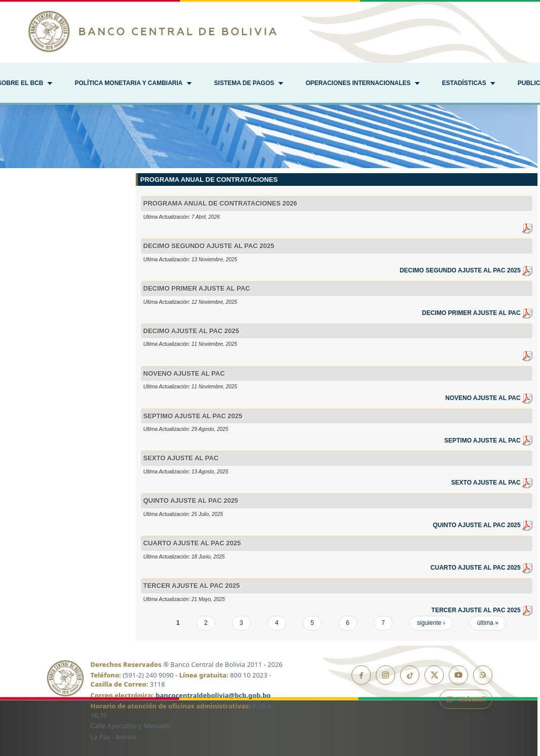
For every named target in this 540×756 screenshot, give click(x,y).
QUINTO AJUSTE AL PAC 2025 (483, 525)
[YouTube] (458, 675)
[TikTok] (410, 675)
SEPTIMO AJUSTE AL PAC (488, 441)
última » (488, 623)
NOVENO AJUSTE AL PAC (489, 398)
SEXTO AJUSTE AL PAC (492, 483)
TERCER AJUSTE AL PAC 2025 (482, 610)
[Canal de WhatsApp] (483, 675)
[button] (133, 84)
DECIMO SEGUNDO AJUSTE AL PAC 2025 (466, 270)
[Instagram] (385, 675)
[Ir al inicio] (270, 31)
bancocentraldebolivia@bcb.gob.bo (213, 695)
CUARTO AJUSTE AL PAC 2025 (481, 568)
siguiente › (431, 623)
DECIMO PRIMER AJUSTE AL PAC (477, 313)
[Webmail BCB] (466, 699)
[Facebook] (361, 675)
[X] (434, 675)
